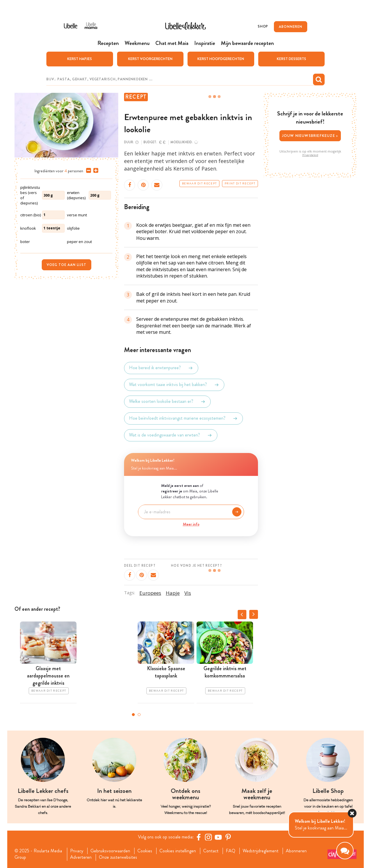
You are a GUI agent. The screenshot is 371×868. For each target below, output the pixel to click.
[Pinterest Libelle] (228, 837)
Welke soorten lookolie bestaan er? (167, 402)
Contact (211, 851)
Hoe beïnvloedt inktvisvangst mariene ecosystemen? (183, 418)
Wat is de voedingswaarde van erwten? (171, 435)
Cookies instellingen (178, 851)
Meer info (191, 524)
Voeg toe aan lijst (67, 265)
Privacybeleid (310, 155)
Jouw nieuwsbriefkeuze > (310, 136)
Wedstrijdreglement (261, 851)
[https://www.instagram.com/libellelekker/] (208, 837)
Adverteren (81, 857)
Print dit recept (240, 184)
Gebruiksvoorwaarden (110, 851)
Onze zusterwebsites (118, 857)
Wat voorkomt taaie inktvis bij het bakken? (174, 385)
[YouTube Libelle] (218, 837)
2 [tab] (139, 715)
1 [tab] (133, 715)
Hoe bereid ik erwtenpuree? (161, 368)
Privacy (77, 851)
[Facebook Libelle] (199, 837)
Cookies (145, 851)
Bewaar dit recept (199, 184)
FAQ (231, 851)
